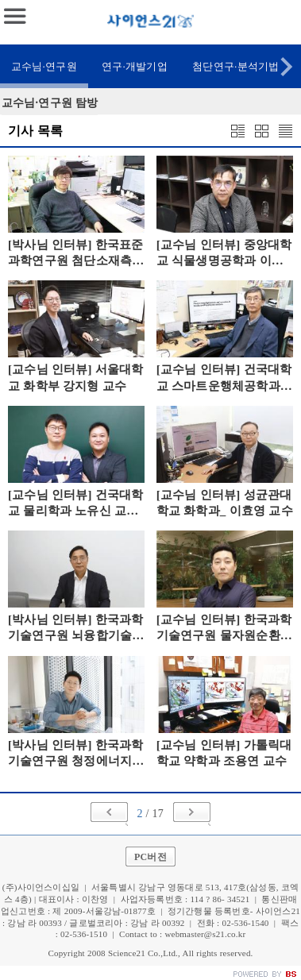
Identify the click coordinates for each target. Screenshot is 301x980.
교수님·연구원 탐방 (50, 103)
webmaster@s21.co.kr (205, 934)
